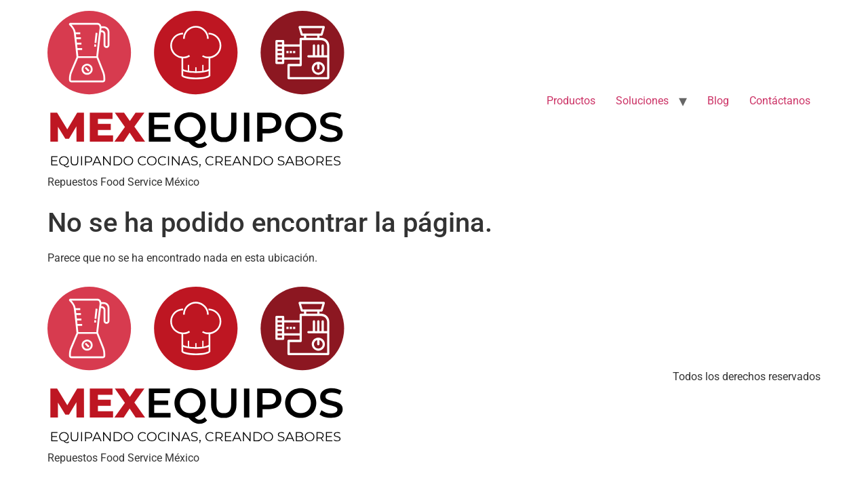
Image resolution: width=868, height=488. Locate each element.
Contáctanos (780, 101)
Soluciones (642, 101)
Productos (571, 101)
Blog (718, 101)
